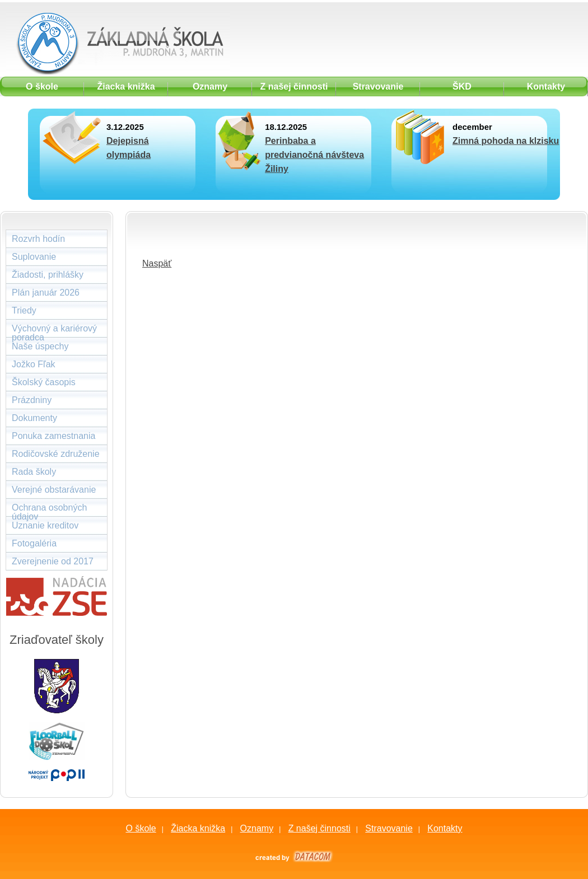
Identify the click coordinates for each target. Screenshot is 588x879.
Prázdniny (32, 400)
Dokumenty (34, 418)
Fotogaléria (34, 543)
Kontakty (445, 828)
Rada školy (34, 472)
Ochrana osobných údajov (49, 510)
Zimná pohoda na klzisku (506, 141)
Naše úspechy (40, 346)
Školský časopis (44, 382)
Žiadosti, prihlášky (48, 275)
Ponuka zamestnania (53, 436)
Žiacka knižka (198, 828)
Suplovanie (34, 257)
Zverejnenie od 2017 (53, 561)
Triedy (24, 310)
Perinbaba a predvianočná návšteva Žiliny (314, 155)
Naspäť (157, 263)
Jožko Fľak (34, 364)
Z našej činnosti (319, 828)
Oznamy (257, 828)
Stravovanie (389, 828)
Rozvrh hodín (38, 239)
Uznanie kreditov (45, 525)
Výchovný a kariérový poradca (54, 331)
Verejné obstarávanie (54, 490)
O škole (141, 828)
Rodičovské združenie (56, 454)
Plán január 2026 (46, 293)
